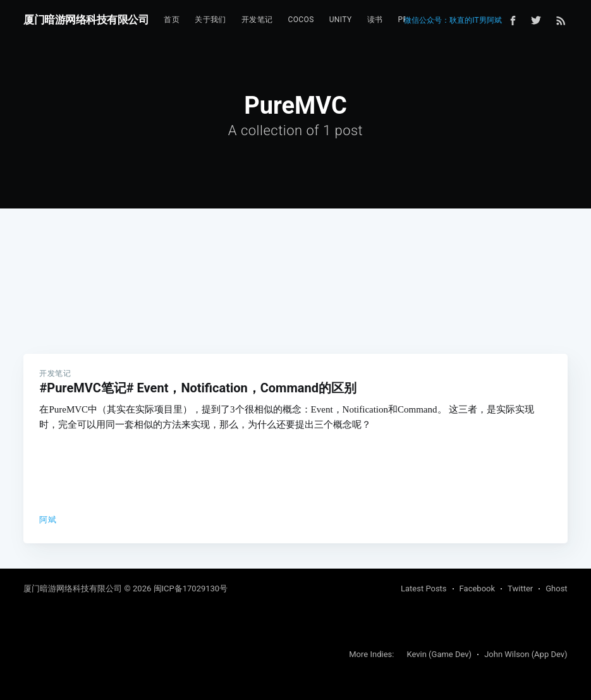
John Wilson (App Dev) (526, 654)
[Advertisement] (296, 259)
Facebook (477, 588)
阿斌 (48, 520)
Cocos (301, 20)
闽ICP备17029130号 (191, 588)
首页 (172, 20)
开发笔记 (257, 20)
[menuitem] (172, 20)
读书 (375, 20)
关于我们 (210, 20)
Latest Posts (424, 588)
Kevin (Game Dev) (439, 654)
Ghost (556, 588)
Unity (341, 20)
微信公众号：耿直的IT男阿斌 (453, 20)
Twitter (520, 588)
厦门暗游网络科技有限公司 (86, 20)
